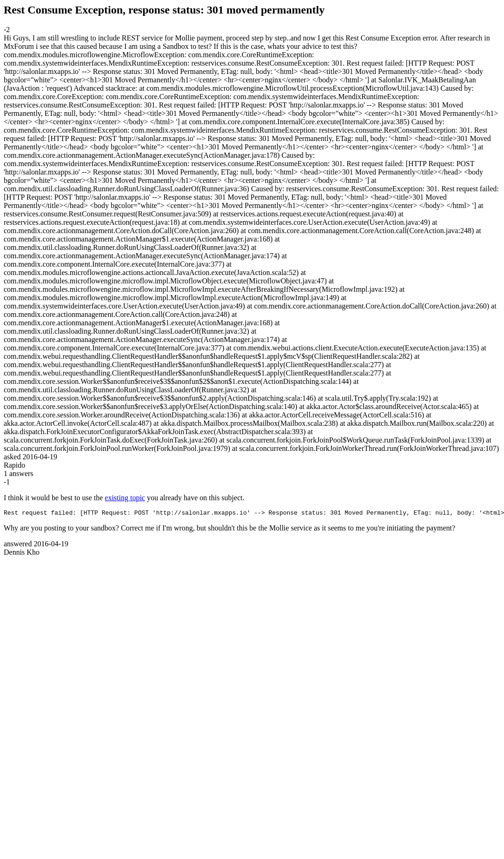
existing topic (125, 498)
